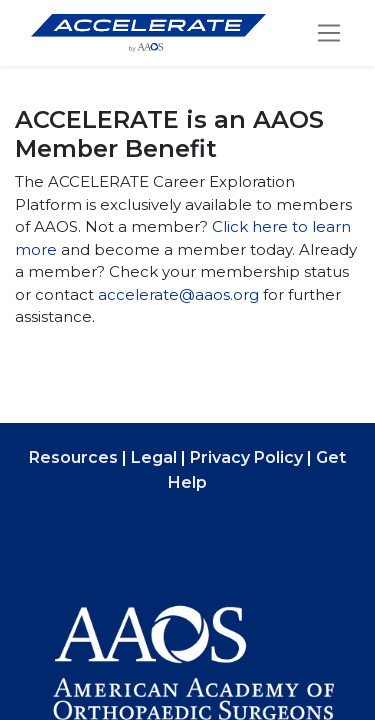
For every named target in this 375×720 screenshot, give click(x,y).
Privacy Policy (246, 457)
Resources (73, 457)
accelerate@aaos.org (178, 294)
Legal (154, 457)
